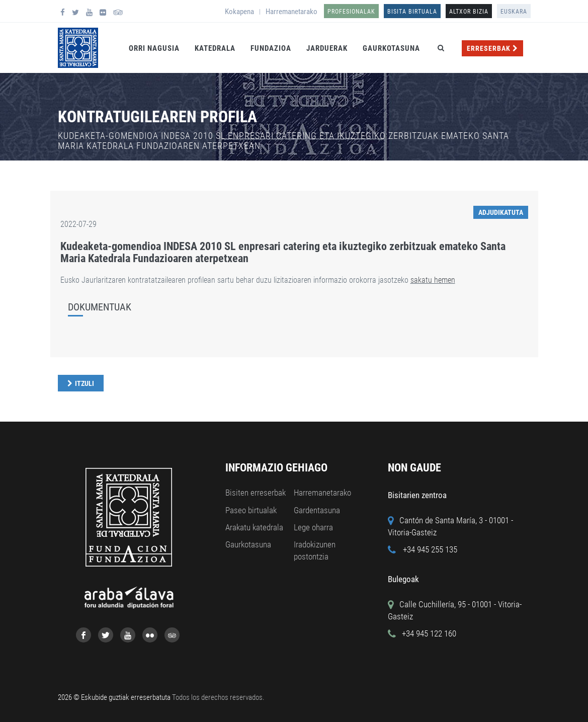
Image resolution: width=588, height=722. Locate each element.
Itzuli (85, 383)
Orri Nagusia (154, 48)
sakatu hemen (433, 280)
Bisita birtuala (412, 12)
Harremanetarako (291, 12)
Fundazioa (271, 48)
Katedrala (215, 48)
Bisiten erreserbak (256, 493)
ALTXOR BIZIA (469, 12)
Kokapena (239, 12)
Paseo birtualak (251, 510)
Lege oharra (313, 527)
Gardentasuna (317, 510)
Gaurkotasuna (391, 48)
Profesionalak (351, 12)
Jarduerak (327, 48)
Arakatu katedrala (254, 527)
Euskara (514, 12)
